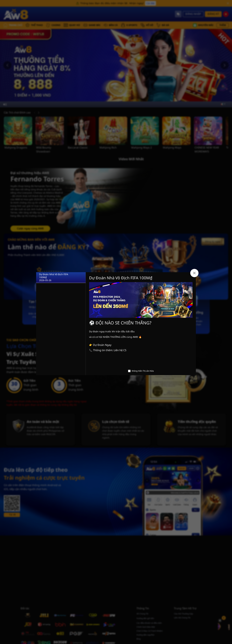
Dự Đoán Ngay (102, 345)
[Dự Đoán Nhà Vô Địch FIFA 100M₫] (61, 278)
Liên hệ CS (120, 350)
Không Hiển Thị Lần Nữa (143, 371)
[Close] (194, 273)
